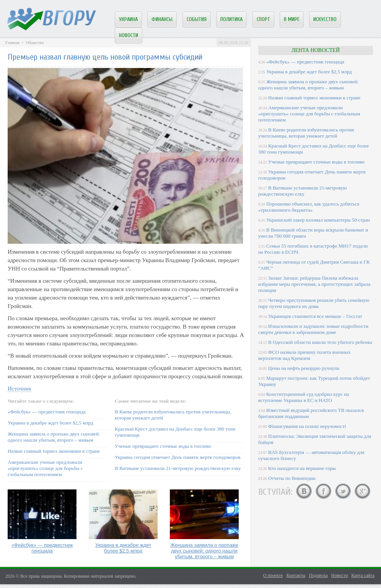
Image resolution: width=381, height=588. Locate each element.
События (197, 19)
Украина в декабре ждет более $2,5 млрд (50, 423)
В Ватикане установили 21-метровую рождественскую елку (178, 468)
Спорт (263, 19)
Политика (231, 19)
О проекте (273, 575)
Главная (12, 42)
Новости (129, 35)
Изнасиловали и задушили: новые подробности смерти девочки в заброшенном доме (313, 329)
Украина (128, 19)
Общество (35, 42)
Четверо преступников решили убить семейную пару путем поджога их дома (314, 303)
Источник (20, 389)
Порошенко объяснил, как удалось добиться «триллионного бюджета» (309, 207)
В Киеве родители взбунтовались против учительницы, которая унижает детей (306, 133)
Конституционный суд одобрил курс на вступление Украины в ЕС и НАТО (304, 397)
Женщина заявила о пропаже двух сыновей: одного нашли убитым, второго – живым (54, 437)
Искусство (325, 19)
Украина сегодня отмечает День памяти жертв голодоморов (177, 457)
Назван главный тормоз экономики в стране (54, 451)
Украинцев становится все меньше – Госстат (315, 316)
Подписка (318, 575)
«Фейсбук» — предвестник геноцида (47, 412)
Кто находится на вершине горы (302, 468)
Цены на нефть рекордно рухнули (304, 368)
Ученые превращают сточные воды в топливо (163, 446)
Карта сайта (363, 575)
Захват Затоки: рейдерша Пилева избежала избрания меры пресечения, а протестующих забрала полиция (314, 284)
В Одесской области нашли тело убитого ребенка (320, 342)
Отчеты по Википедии (292, 478)
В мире (292, 19)
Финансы (162, 19)
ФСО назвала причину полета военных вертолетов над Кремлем (304, 355)
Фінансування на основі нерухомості (307, 426)
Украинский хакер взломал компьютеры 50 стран (318, 220)
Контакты (296, 575)
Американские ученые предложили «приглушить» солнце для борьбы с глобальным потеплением (45, 468)
